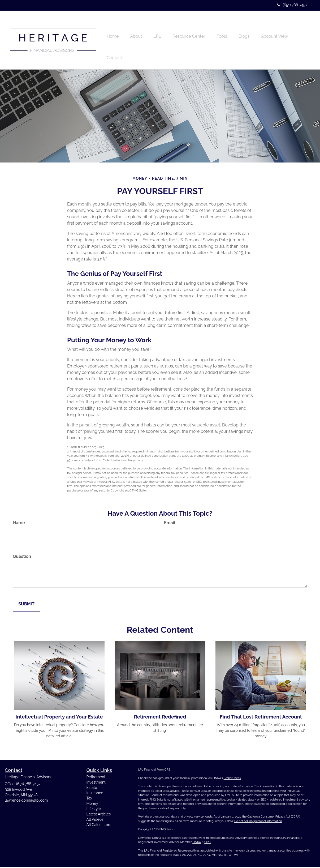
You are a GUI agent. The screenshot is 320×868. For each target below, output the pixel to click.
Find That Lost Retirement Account (261, 718)
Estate (92, 789)
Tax (89, 799)
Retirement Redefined (160, 718)
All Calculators (99, 826)
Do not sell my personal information (258, 822)
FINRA (197, 844)
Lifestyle (94, 810)
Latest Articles (99, 815)
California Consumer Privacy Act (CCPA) (274, 818)
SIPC (207, 844)
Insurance (95, 794)
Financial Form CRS (157, 771)
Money (92, 805)
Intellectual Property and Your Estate (59, 718)
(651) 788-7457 (292, 5)
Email (170, 524)
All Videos (95, 821)
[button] (139, 29)
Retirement (96, 778)
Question (22, 558)
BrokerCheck (232, 779)
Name (19, 524)
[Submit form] (26, 606)
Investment (96, 784)
